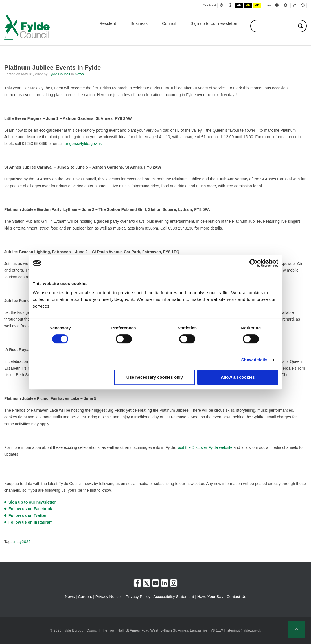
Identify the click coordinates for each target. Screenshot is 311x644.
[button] (297, 630)
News (79, 74)
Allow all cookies (238, 377)
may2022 (22, 542)
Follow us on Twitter (27, 515)
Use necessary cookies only (155, 377)
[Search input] (275, 26)
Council (169, 23)
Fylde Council (60, 74)
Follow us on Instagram (30, 522)
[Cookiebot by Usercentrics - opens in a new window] (254, 263)
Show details (254, 360)
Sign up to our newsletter (214, 23)
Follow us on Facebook (30, 509)
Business (139, 23)
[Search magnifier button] (301, 26)
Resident (108, 23)
